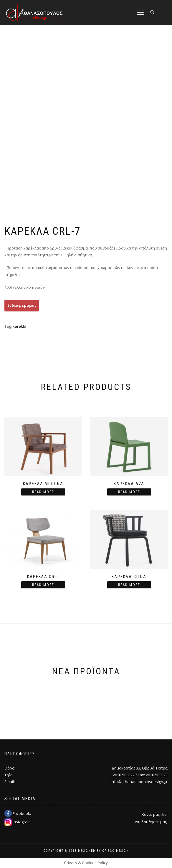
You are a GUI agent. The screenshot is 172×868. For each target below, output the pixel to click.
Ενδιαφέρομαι (22, 305)
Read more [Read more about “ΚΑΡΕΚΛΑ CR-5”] (43, 585)
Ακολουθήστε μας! (151, 822)
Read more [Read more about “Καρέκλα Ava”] (129, 492)
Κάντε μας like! (155, 814)
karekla (19, 326)
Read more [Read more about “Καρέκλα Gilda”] (129, 585)
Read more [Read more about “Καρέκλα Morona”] (43, 492)
